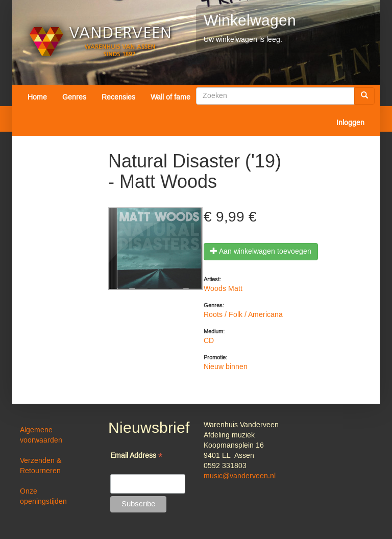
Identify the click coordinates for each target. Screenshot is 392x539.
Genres (74, 97)
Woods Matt (223, 289)
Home (37, 97)
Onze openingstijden (43, 497)
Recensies (118, 97)
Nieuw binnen (226, 367)
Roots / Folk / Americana (243, 315)
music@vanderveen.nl (240, 476)
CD (209, 341)
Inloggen (350, 123)
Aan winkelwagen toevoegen (261, 252)
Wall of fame (170, 97)
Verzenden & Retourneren (41, 466)
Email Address (136, 457)
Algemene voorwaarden (41, 435)
